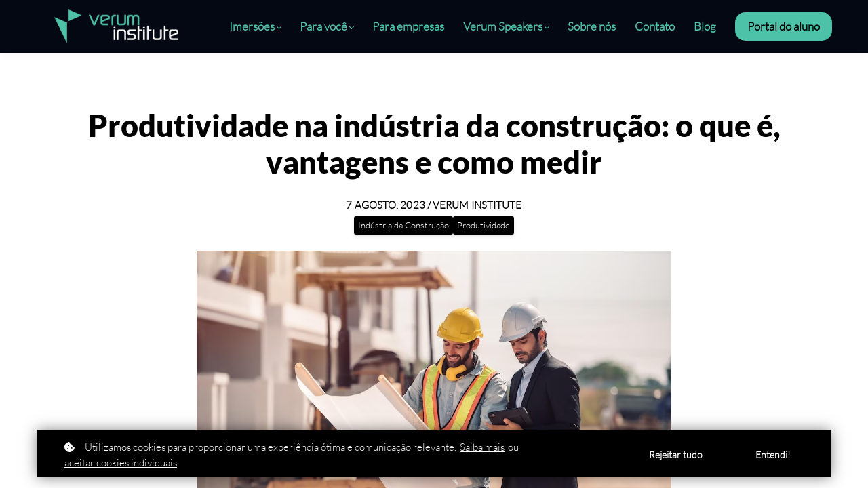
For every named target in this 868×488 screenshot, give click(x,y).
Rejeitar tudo (676, 454)
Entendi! (773, 454)
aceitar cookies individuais (121, 463)
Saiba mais (482, 447)
